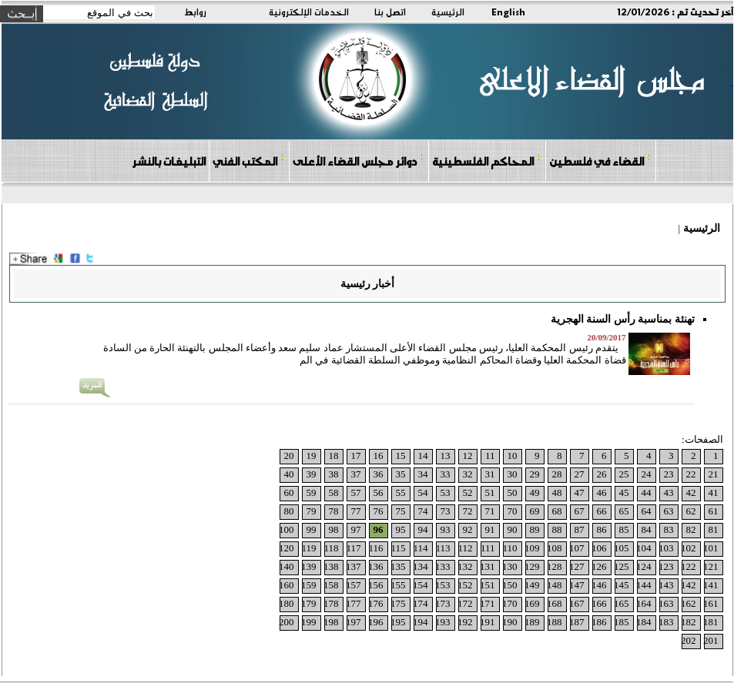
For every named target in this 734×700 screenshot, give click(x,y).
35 (401, 474)
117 (353, 548)
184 (644, 622)
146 (599, 585)
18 (334, 456)
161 (711, 603)
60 (289, 492)
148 (555, 585)
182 (689, 622)
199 (309, 622)
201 (711, 640)
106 (599, 548)
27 (580, 474)
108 (555, 548)
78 (334, 511)
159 (309, 585)
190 (510, 622)
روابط (195, 12)
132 (465, 566)
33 (446, 474)
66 (602, 511)
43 (669, 492)
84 (647, 529)
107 (577, 548)
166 (599, 603)
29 (535, 474)
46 (602, 492)
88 (557, 529)
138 (331, 566)
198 (331, 622)
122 (689, 566)
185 (622, 622)
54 (423, 492)
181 (711, 622)
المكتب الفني (248, 161)
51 (490, 492)
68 (557, 511)
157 (354, 585)
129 (532, 566)
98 (334, 529)
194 (421, 622)
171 (488, 603)
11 (490, 456)
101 (711, 548)
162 (689, 603)
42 (691, 492)
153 (443, 585)
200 (287, 622)
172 (465, 603)
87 (580, 529)
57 (356, 492)
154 (421, 585)
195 (398, 622)
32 (468, 474)
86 (602, 529)
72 (468, 511)
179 (309, 603)
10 (513, 456)
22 (691, 474)
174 (421, 603)
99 (312, 529)
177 (354, 603)
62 (691, 511)
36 (379, 474)
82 (691, 529)
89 (535, 529)
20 (289, 456)
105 (622, 548)
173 (443, 603)
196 (376, 622)
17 (356, 456)
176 (376, 603)
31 (490, 474)
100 (287, 529)
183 (666, 622)
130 (510, 566)
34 (423, 474)
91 (490, 529)
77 (356, 511)
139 (309, 566)
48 (557, 492)
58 (334, 492)
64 (647, 511)
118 (331, 548)
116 (375, 548)
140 (287, 566)
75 (401, 511)
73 (446, 511)
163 (666, 603)
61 (714, 511)
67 (580, 511)
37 (356, 474)
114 (420, 548)
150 (510, 585)
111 (488, 548)
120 (287, 548)
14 (423, 456)
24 (647, 474)
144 (644, 585)
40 (289, 474)
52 (468, 492)
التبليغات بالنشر (169, 161)
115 (398, 548)
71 (490, 511)
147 (577, 585)
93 (446, 529)
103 (666, 548)
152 (465, 585)
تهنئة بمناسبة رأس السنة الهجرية (623, 319)
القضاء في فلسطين (600, 161)
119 (308, 548)
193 (443, 622)
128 (555, 566)
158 (331, 585)
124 (644, 566)
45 (624, 492)
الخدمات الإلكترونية (309, 12)
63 (669, 511)
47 (580, 492)
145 (622, 585)
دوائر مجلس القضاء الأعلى (358, 161)
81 (714, 529)
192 (465, 622)
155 (398, 585)
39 (312, 474)
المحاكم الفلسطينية (486, 161)
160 (287, 585)
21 (714, 474)
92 (468, 529)
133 (443, 566)
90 (513, 529)
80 (289, 511)
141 (711, 585)
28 (557, 474)
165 (622, 603)
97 (356, 529)
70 (513, 511)
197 (354, 622)
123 (666, 566)
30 (513, 474)
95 (401, 529)
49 (535, 492)
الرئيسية (448, 12)
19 (312, 456)
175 (398, 603)
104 (644, 548)
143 (666, 585)
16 (379, 456)
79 (312, 511)
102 (689, 548)
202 (689, 640)
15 (401, 456)
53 (446, 492)
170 (510, 603)
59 (312, 492)
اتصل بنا (390, 12)
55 (401, 492)
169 (532, 603)
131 (488, 566)
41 (714, 492)
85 (624, 529)
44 (647, 492)
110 (509, 548)
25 (624, 474)
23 (669, 474)
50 (513, 492)
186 (599, 622)
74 (423, 511)
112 (465, 548)
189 (532, 622)
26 (602, 474)
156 (376, 585)
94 (423, 529)
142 (689, 585)
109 (532, 548)
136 (376, 566)
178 (331, 603)
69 (535, 511)
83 (669, 529)
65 (624, 511)
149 (532, 585)
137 (354, 566)
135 (398, 566)
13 (446, 456)
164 (644, 603)
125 (622, 566)
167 (577, 603)
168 (555, 603)
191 (488, 622)
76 (379, 511)
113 (442, 548)
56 (379, 492)
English (508, 12)
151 (488, 585)
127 (577, 566)
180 (287, 603)
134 (421, 566)
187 (577, 622)
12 (468, 456)
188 (555, 622)
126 (599, 566)
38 (334, 474)
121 (711, 566)
